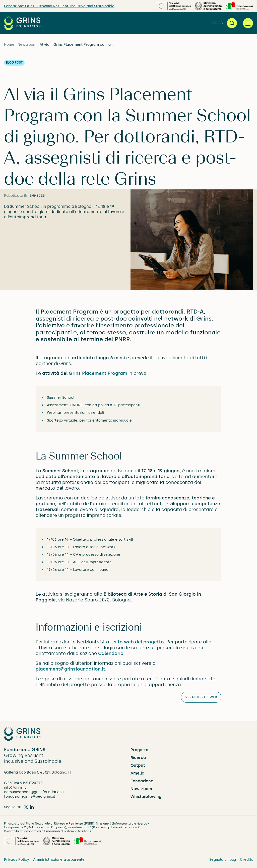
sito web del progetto (139, 642)
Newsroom (27, 45)
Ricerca (138, 758)
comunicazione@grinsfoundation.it (35, 792)
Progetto (139, 750)
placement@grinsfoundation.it (70, 669)
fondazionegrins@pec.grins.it (30, 797)
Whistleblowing (146, 797)
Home (9, 45)
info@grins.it (15, 787)
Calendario (111, 653)
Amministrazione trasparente (59, 860)
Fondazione (142, 781)
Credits (246, 860)
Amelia (137, 773)
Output (138, 765)
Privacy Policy (17, 860)
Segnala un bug (223, 860)
